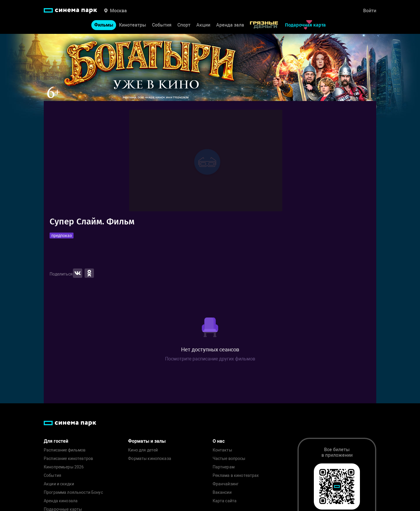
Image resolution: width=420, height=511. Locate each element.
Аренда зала (230, 25)
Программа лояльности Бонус (73, 492)
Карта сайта (225, 501)
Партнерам (224, 467)
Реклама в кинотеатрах (236, 476)
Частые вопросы (229, 459)
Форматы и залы (147, 441)
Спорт (184, 25)
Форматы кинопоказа (150, 459)
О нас (219, 441)
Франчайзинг (226, 484)
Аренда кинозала (61, 501)
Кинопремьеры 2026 (64, 467)
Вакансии (222, 492)
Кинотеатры (133, 25)
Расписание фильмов (65, 450)
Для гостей (56, 441)
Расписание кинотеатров (68, 459)
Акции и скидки (59, 484)
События (162, 25)
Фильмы (104, 25)
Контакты (222, 450)
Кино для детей (143, 450)
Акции (203, 25)
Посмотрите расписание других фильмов (210, 359)
